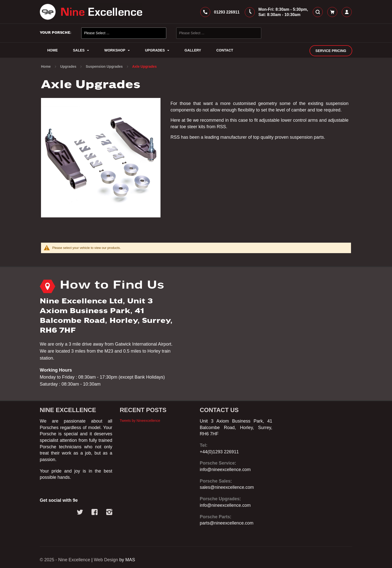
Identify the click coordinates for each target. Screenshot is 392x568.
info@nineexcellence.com (225, 470)
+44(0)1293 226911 (219, 452)
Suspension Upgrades (105, 67)
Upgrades (69, 67)
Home (46, 67)
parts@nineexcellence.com (227, 523)
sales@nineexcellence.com (227, 487)
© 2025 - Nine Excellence (65, 560)
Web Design (106, 560)
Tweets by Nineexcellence (140, 421)
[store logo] (91, 12)
